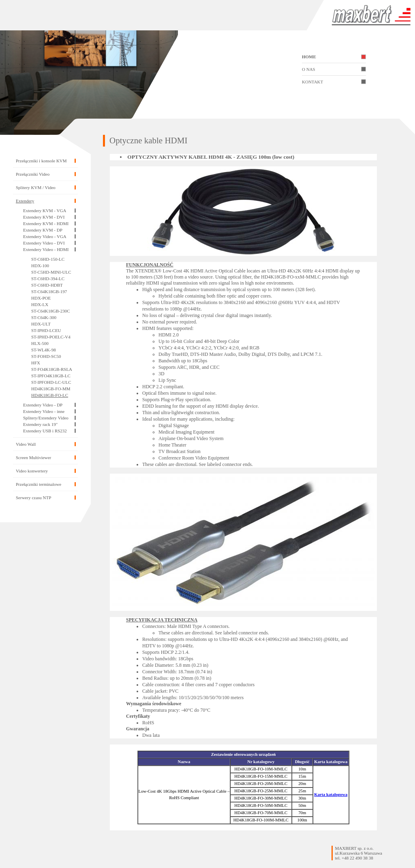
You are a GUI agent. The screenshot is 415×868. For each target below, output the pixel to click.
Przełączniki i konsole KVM (41, 161)
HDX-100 (40, 266)
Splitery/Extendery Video (46, 418)
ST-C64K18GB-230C (51, 311)
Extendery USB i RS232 (45, 431)
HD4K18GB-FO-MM (51, 389)
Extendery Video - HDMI (46, 249)
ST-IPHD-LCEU (46, 330)
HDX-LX (40, 304)
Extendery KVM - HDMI (46, 223)
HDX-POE (41, 298)
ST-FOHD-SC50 (46, 356)
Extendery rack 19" (40, 424)
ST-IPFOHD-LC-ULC (51, 382)
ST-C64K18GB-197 (49, 291)
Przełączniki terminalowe (39, 484)
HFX (36, 363)
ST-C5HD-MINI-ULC (51, 272)
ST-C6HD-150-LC (48, 259)
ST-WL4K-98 (44, 350)
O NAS (309, 69)
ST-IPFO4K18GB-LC (51, 376)
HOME (309, 57)
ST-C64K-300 (44, 317)
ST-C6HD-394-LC (48, 279)
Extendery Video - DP (43, 405)
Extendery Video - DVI (44, 243)
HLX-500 (40, 343)
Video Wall (26, 444)
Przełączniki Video (33, 174)
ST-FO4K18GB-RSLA (52, 369)
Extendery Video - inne (44, 411)
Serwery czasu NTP (33, 498)
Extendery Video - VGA (45, 236)
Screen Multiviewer (33, 457)
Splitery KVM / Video (36, 187)
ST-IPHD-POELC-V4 (51, 337)
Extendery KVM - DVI (44, 217)
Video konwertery (32, 471)
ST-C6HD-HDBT (47, 285)
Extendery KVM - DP (43, 230)
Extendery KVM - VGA (45, 211)
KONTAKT (312, 82)
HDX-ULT (41, 324)
